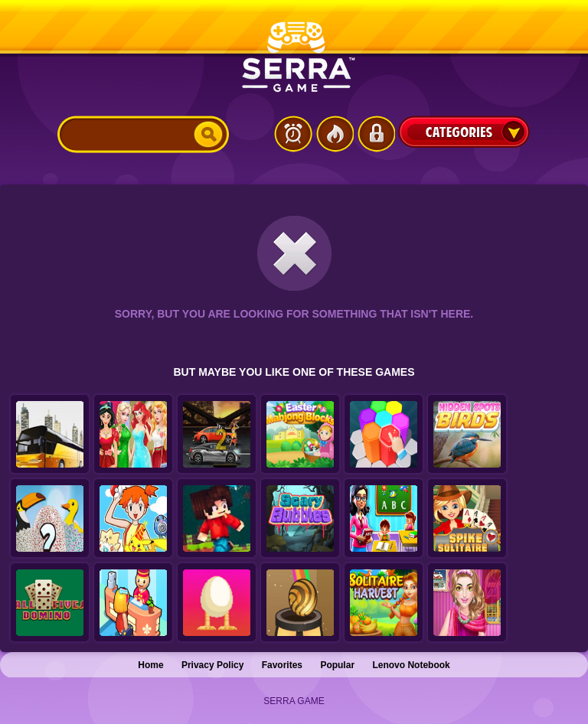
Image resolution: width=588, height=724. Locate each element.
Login (376, 134)
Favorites (282, 665)
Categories (464, 132)
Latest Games (293, 134)
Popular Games (335, 134)
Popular (337, 665)
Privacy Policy (212, 665)
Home (150, 665)
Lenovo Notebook (411, 665)
